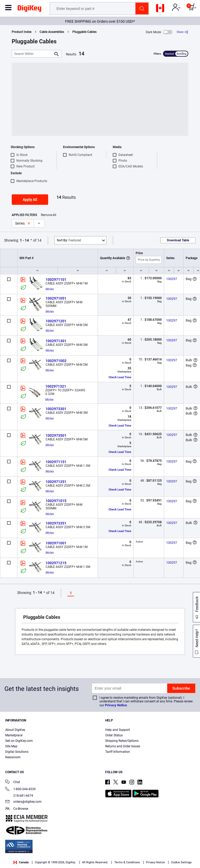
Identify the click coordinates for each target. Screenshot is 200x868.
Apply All (30, 200)
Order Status (114, 735)
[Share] (182, 32)
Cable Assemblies (52, 32)
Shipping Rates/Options (122, 741)
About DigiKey (15, 730)
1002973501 (56, 435)
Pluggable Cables (85, 32)
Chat (13, 782)
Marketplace (14, 735)
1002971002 (56, 361)
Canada (21, 862)
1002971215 (56, 563)
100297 (172, 279)
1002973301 (56, 409)
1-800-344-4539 (20, 790)
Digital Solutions (17, 752)
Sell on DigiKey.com (19, 741)
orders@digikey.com (23, 802)
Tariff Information (118, 752)
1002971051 (56, 298)
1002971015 (56, 501)
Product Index (22, 32)
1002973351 (56, 523)
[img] (29, 9)
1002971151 (56, 462)
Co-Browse (17, 809)
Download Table (178, 240)
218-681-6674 (19, 796)
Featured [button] (69, 240)
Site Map (11, 746)
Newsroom (13, 757)
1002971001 (56, 543)
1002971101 (56, 279)
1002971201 (56, 321)
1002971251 (56, 482)
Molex (50, 289)
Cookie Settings (181, 862)
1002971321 (56, 386)
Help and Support (118, 730)
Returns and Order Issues (123, 746)
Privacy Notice (116, 705)
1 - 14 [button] (24, 240)
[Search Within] (33, 54)
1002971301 (56, 341)
